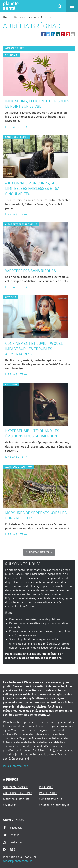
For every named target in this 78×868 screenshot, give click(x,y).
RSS (9, 850)
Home (7, 17)
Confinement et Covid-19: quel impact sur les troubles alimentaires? (34, 348)
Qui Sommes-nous (26, 17)
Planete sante (10, 6)
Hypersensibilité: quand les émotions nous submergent (32, 433)
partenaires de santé (35, 643)
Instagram (13, 842)
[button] (43, 34)
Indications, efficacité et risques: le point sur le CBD (38, 104)
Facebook (12, 828)
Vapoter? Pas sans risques (31, 271)
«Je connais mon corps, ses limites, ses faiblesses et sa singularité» (32, 188)
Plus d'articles (37, 552)
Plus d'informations (16, 766)
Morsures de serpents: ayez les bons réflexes (36, 515)
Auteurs (46, 17)
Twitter (11, 835)
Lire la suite (16, 127)
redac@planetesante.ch (18, 861)
